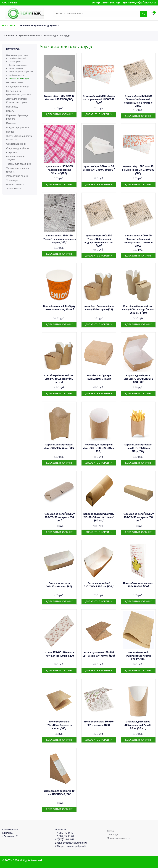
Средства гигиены (16, 144)
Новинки (25, 26)
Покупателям (39, 26)
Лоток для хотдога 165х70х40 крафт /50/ (59, 585)
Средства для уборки (18, 148)
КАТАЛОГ (9, 26)
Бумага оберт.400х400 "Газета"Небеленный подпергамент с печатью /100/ (138, 241)
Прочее (10, 132)
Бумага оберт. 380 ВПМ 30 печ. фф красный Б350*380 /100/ (138, 170)
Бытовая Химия (15, 82)
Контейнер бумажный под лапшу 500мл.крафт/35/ (99, 308)
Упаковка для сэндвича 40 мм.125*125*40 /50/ (59, 793)
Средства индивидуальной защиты (15, 156)
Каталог (11, 36)
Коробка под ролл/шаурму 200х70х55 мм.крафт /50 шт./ (59, 517)
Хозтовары (12, 180)
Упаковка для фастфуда (57, 36)
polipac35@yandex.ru (75, 843)
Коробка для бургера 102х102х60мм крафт (99, 377)
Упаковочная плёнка (17, 176)
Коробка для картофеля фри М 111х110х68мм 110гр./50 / (138, 448)
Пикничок (11, 123)
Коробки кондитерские (18, 65)
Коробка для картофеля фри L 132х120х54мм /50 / (59, 446)
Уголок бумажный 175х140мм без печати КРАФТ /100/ (59, 725)
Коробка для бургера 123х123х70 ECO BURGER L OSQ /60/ (138, 379)
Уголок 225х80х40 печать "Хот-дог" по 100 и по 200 (59, 654)
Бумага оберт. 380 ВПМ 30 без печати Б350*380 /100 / (99, 168)
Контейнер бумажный (17, 58)
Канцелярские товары (18, 87)
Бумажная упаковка (29, 36)
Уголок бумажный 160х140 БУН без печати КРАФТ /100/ (99, 654)
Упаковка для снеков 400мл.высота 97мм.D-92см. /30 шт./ (138, 725)
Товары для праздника (19, 164)
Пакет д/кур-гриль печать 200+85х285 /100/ (138, 585)
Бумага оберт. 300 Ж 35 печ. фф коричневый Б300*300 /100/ (99, 99)
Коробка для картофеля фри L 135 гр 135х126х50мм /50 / (99, 448)
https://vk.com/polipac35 (72, 846)
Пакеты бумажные (16, 68)
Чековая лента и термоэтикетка (15, 186)
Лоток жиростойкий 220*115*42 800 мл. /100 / (99, 585)
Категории (13, 49)
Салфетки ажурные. (17, 75)
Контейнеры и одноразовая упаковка (18, 93)
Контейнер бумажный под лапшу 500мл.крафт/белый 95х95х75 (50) (138, 309)
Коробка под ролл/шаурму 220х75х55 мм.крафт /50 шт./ (138, 517)
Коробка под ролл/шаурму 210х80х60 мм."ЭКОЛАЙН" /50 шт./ (99, 517)
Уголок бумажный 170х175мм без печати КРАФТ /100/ (138, 656)
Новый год (12, 107)
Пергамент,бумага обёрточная (21, 72)
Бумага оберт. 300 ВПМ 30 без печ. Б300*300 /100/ (59, 98)
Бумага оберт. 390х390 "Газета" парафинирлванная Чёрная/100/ (59, 239)
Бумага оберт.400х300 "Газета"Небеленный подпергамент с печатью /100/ (99, 241)
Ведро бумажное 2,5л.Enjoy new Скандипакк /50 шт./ (59, 308)
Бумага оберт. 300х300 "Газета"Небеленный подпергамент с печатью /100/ (138, 101)
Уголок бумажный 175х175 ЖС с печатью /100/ (99, 723)
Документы (53, 26)
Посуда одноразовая (18, 127)
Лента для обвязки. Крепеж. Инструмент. (18, 101)
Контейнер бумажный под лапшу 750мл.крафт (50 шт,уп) (59, 379)
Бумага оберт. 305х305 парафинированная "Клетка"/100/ (59, 170)
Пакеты (10, 111)
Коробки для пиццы (16, 62)
